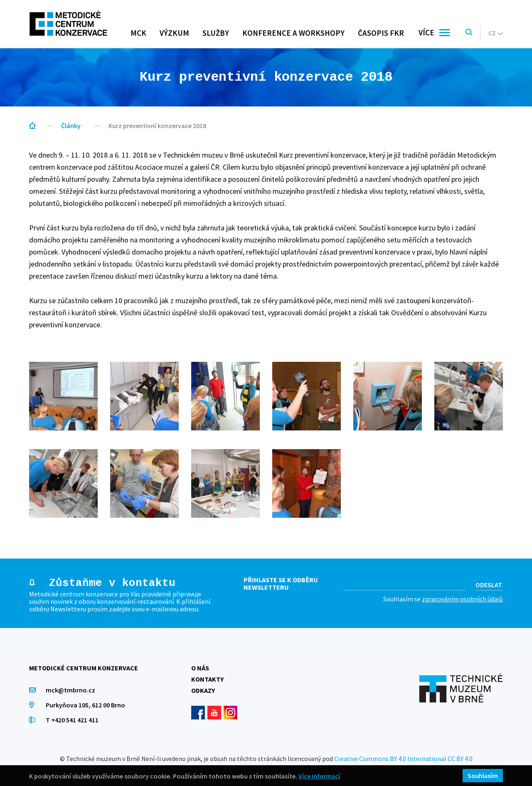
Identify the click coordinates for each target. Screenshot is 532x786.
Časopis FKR (381, 33)
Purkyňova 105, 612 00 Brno (85, 705)
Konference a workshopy (293, 33)
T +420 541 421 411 (72, 720)
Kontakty (207, 679)
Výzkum (174, 33)
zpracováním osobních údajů (462, 599)
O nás (200, 668)
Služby (216, 33)
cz (496, 33)
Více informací (320, 776)
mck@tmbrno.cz (70, 690)
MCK (138, 33)
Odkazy (203, 690)
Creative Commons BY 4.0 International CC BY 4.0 (403, 759)
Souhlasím (482, 776)
